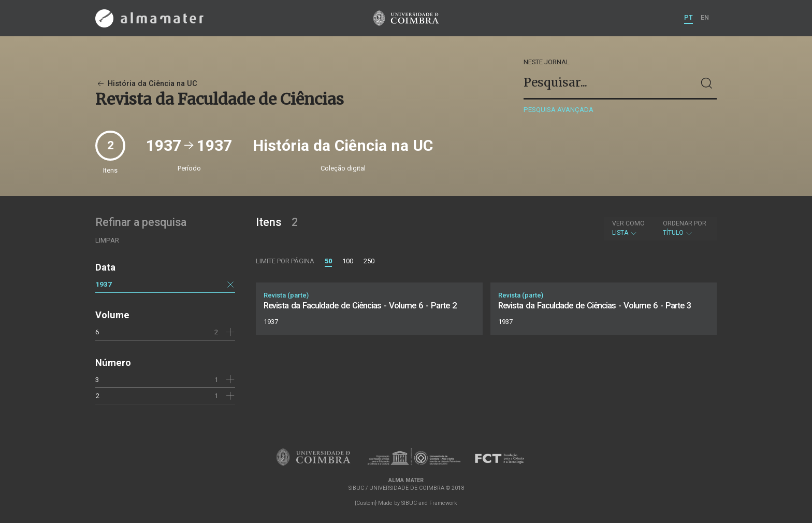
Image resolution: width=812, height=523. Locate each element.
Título (685, 228)
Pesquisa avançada (559, 110)
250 (369, 261)
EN (705, 17)
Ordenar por (685, 223)
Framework (443, 503)
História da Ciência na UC (146, 84)
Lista (628, 228)
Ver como (628, 223)
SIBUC (409, 503)
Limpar (107, 240)
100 (348, 261)
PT (688, 17)
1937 (104, 284)
